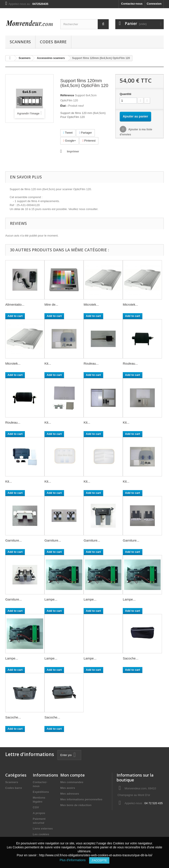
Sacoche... (131, 658)
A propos (39, 813)
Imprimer (73, 151)
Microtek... (91, 304)
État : (64, 106)
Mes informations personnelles (81, 799)
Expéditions (41, 792)
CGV (36, 807)
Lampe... (51, 599)
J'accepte (99, 860)
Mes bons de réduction (76, 805)
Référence (67, 95)
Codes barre (53, 42)
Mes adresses (70, 794)
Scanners (20, 42)
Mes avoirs (68, 788)
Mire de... (51, 304)
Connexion (154, 4)
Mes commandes (72, 782)
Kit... (48, 363)
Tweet (68, 133)
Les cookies (41, 834)
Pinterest (89, 141)
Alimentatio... (15, 304)
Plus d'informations (74, 860)
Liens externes (43, 829)
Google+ (70, 141)
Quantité (126, 94)
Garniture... (14, 540)
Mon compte (73, 775)
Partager (85, 133)
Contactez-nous (132, 4)
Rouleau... (91, 363)
